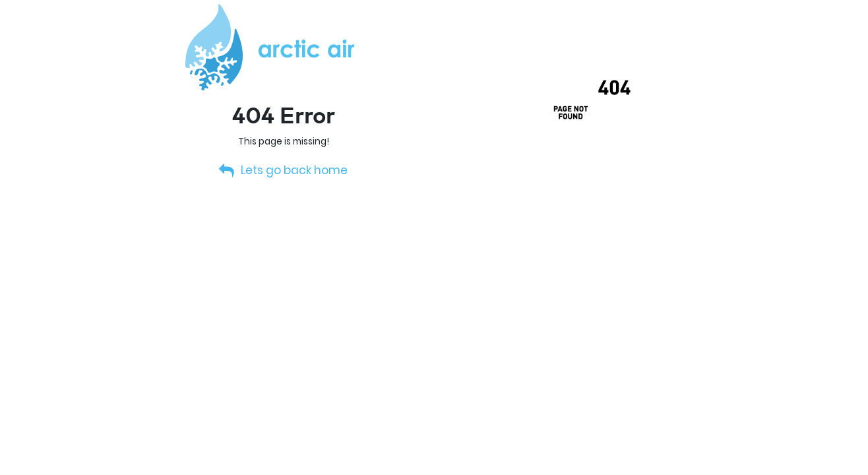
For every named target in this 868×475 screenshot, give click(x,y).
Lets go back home (284, 170)
